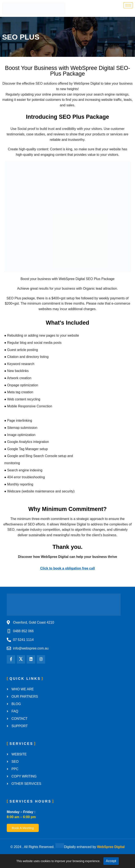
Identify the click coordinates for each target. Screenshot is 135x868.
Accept (111, 861)
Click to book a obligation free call (68, 568)
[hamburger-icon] (128, 5)
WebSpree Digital (111, 847)
